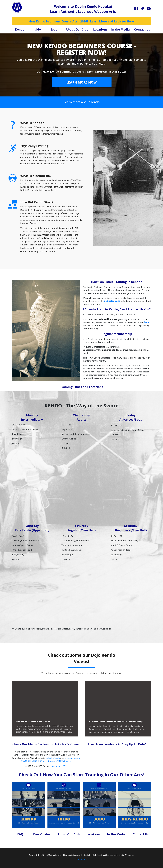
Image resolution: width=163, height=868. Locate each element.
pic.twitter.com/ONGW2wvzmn (57, 761)
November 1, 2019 (59, 766)
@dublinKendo (53, 758)
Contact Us (142, 29)
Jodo (54, 29)
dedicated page (112, 301)
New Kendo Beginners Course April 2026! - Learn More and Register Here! (81, 21)
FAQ (20, 834)
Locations (100, 29)
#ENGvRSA (37, 761)
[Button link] (82, 82)
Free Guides (42, 834)
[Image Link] (17, 7)
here (147, 322)
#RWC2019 (26, 761)
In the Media (120, 29)
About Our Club (77, 29)
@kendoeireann (72, 758)
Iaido (37, 29)
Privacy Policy (82, 859)
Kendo (20, 29)
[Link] (136, 9)
